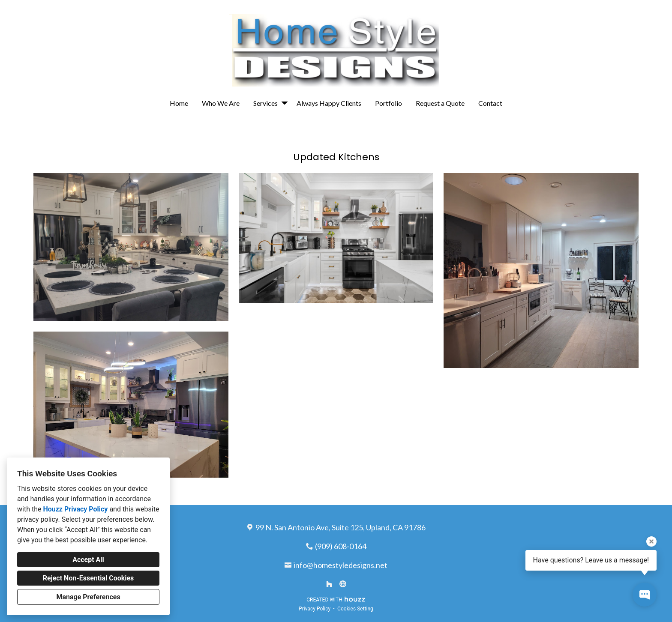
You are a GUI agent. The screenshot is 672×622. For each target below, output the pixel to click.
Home (179, 103)
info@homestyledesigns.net (340, 565)
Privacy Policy (315, 609)
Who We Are (221, 103)
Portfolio (388, 103)
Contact (490, 103)
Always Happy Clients (329, 103)
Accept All (88, 560)
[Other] (343, 584)
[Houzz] (329, 584)
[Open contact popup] (645, 595)
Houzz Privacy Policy (75, 509)
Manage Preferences (88, 597)
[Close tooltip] (651, 541)
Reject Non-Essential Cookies (88, 578)
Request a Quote (440, 103)
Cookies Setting (355, 609)
